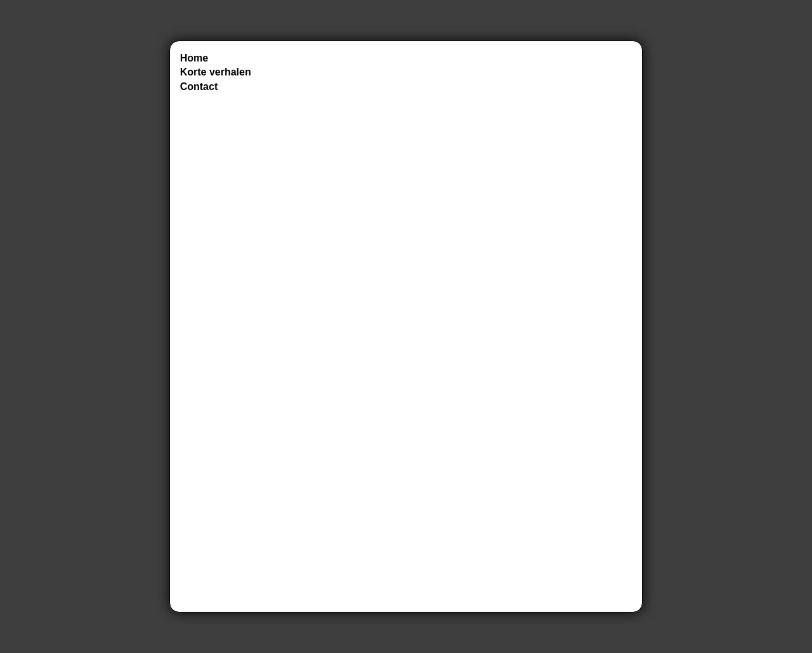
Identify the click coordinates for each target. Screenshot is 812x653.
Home (194, 58)
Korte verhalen (216, 72)
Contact (199, 87)
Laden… (462, 326)
